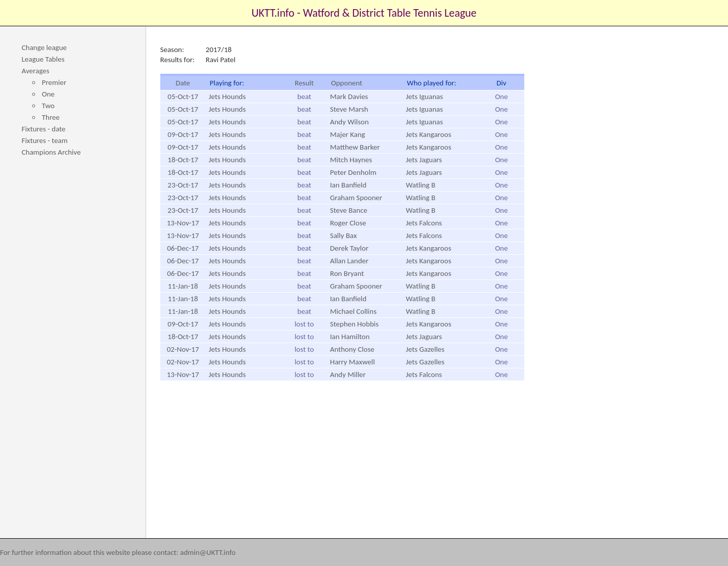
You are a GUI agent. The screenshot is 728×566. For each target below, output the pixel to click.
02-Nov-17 (183, 349)
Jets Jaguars (424, 160)
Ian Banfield (348, 185)
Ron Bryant (347, 273)
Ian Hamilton (350, 337)
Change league (44, 48)
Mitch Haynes (351, 160)
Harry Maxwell (353, 362)
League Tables (43, 59)
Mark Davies (349, 97)
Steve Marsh (349, 109)
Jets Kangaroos (429, 134)
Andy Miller (348, 374)
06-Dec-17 (183, 248)
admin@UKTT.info (208, 552)
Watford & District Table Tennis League (390, 13)
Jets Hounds (227, 97)
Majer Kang (348, 134)
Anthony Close (352, 349)
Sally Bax (344, 235)
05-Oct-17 (183, 97)
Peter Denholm (353, 172)
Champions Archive (51, 152)
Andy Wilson (350, 122)
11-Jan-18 (183, 286)
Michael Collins (353, 311)
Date (183, 83)
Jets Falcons (424, 223)
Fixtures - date (44, 129)
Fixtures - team (45, 140)
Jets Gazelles (425, 349)
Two (48, 106)
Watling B (421, 185)
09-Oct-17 (183, 134)
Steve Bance (349, 210)
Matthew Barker (355, 147)
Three (51, 117)
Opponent (347, 83)
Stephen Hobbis (354, 324)
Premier (54, 82)
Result (304, 83)
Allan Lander (349, 261)
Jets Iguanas (424, 97)
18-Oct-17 (183, 160)
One (48, 94)
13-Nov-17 (183, 223)
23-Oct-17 (183, 185)
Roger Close (348, 223)
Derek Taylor (349, 248)
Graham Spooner (356, 198)
